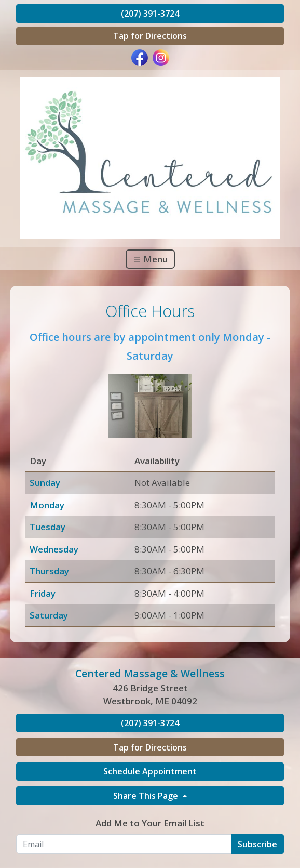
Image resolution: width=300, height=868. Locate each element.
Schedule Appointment (150, 771)
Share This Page (147, 796)
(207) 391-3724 (150, 14)
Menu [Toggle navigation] (150, 259)
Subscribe (257, 844)
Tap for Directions (150, 36)
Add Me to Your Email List (150, 823)
